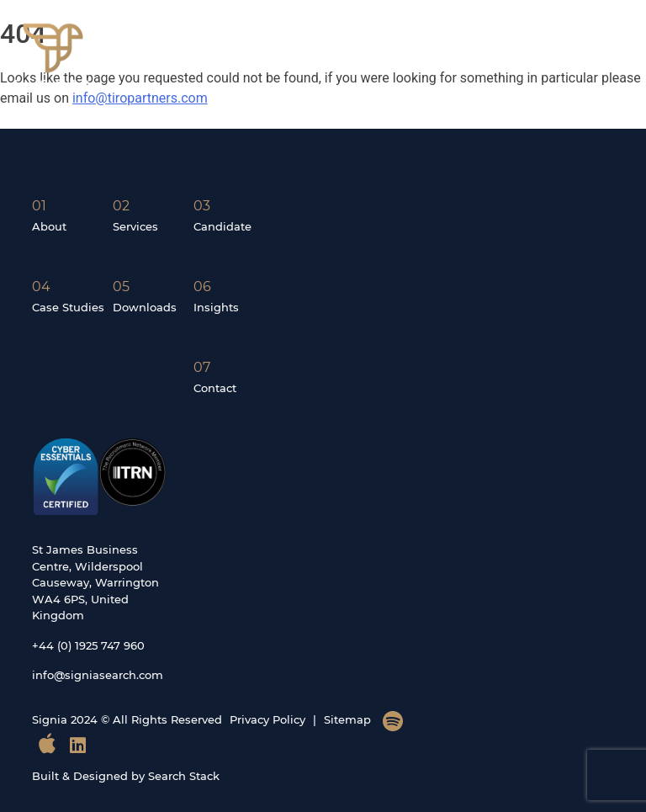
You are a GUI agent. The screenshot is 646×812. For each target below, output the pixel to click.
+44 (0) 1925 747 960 (88, 645)
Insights (216, 307)
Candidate (222, 226)
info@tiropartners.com (140, 98)
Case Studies (68, 307)
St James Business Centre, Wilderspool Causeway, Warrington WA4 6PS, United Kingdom (95, 582)
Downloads (145, 307)
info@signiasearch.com (98, 675)
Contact (215, 388)
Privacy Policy (267, 719)
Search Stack (184, 776)
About (49, 226)
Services (135, 226)
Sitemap (347, 719)
